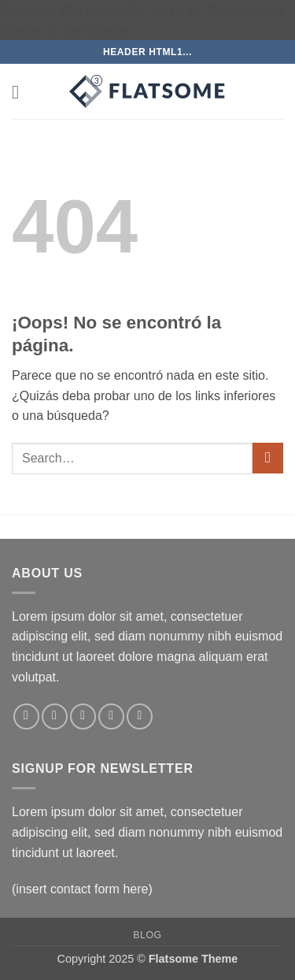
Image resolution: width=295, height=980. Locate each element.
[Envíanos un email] (111, 716)
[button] (21, 92)
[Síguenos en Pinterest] (140, 716)
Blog (147, 935)
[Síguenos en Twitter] (83, 716)
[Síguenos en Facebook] (26, 716)
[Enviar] (268, 458)
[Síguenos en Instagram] (55, 716)
